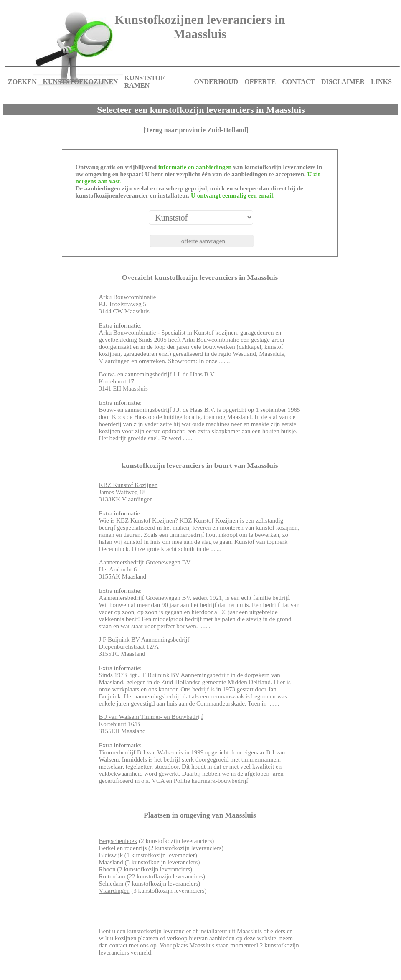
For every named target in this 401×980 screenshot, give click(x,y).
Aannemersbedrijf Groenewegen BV (145, 562)
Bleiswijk (111, 855)
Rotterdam (112, 876)
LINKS (381, 82)
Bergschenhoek (118, 841)
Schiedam (111, 884)
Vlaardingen (114, 891)
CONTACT (298, 82)
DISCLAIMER (343, 82)
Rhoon (107, 869)
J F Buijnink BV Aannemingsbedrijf (144, 640)
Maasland (111, 862)
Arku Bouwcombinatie (127, 297)
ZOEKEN (22, 82)
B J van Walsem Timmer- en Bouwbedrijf (151, 717)
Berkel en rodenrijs (123, 848)
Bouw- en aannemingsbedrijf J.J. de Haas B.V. (157, 374)
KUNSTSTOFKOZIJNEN (80, 82)
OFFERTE (260, 82)
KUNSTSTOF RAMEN (145, 82)
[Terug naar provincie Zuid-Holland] (196, 130)
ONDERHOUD (216, 82)
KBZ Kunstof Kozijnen (128, 485)
